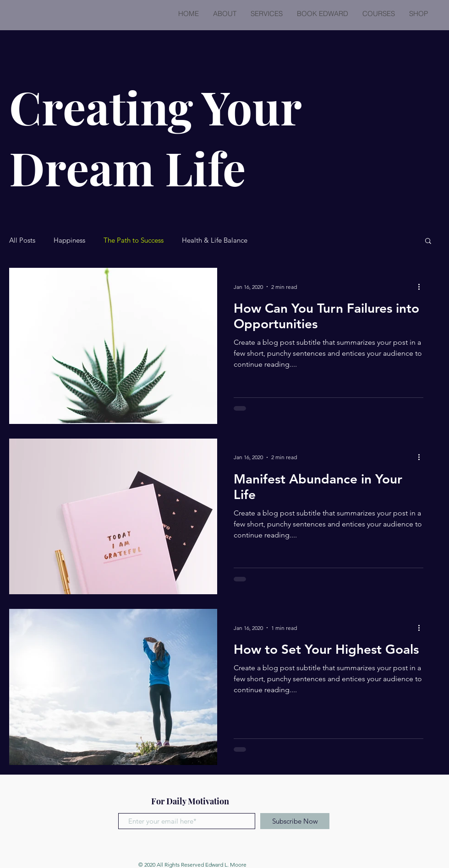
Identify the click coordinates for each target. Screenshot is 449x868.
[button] (428, 241)
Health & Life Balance (215, 240)
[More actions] (422, 287)
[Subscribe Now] (295, 821)
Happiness (69, 240)
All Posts (22, 240)
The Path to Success (134, 240)
